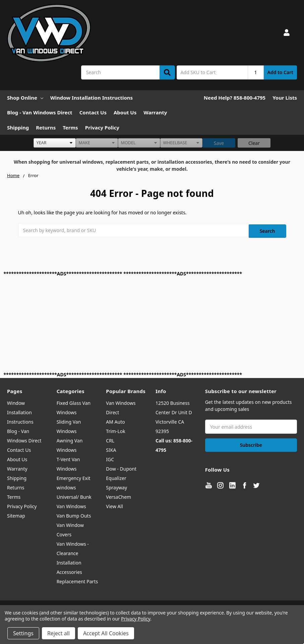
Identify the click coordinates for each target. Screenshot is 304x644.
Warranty (155, 112)
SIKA (111, 448)
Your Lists (285, 98)
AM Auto (115, 420)
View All (114, 504)
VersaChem (118, 495)
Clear (254, 143)
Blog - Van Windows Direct (40, 112)
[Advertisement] (152, 322)
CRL (110, 439)
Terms (70, 127)
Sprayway (116, 486)
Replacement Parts (77, 579)
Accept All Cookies (106, 633)
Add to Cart (280, 72)
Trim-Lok (115, 429)
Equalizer (116, 476)
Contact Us (93, 112)
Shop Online (25, 98)
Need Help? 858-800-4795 (235, 98)
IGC (110, 457)
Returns (46, 127)
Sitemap (16, 514)
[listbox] (55, 143)
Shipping (18, 127)
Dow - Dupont (121, 467)
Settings (23, 633)
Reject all (58, 633)
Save (219, 143)
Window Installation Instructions (92, 98)
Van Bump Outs (74, 514)
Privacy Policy (102, 127)
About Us (125, 112)
